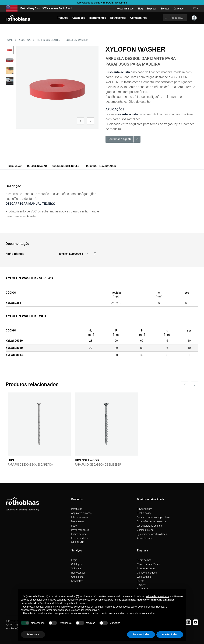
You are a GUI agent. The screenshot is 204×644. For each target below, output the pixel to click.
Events (141, 581)
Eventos (165, 9)
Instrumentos (98, 18)
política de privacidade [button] (157, 596)
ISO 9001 (142, 585)
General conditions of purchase (154, 517)
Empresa (152, 9)
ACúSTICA (25, 40)
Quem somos (144, 560)
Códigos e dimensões (66, 166)
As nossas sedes (146, 568)
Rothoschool (78, 573)
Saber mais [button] (33, 634)
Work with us (144, 577)
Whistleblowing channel (150, 526)
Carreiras (179, 9)
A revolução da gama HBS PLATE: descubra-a (102, 3)
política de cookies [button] (77, 603)
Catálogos (77, 564)
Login (74, 560)
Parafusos (77, 509)
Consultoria (77, 577)
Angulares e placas (81, 513)
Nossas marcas (125, 9)
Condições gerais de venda (151, 521)
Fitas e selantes (80, 517)
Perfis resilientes (80, 530)
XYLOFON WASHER (77, 40)
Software (76, 568)
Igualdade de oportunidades (152, 534)
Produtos (63, 18)
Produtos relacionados (100, 166)
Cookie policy (144, 513)
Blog (140, 9)
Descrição (15, 166)
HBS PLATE (77, 543)
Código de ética (145, 530)
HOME (9, 40)
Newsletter (77, 581)
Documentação (37, 166)
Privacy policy (144, 509)
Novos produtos (80, 538)
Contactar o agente (147, 573)
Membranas (78, 521)
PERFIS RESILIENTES (49, 40)
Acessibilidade (145, 538)
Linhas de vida (79, 534)
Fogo (74, 526)
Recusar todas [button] (141, 634)
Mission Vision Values (149, 564)
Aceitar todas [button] (170, 634)
